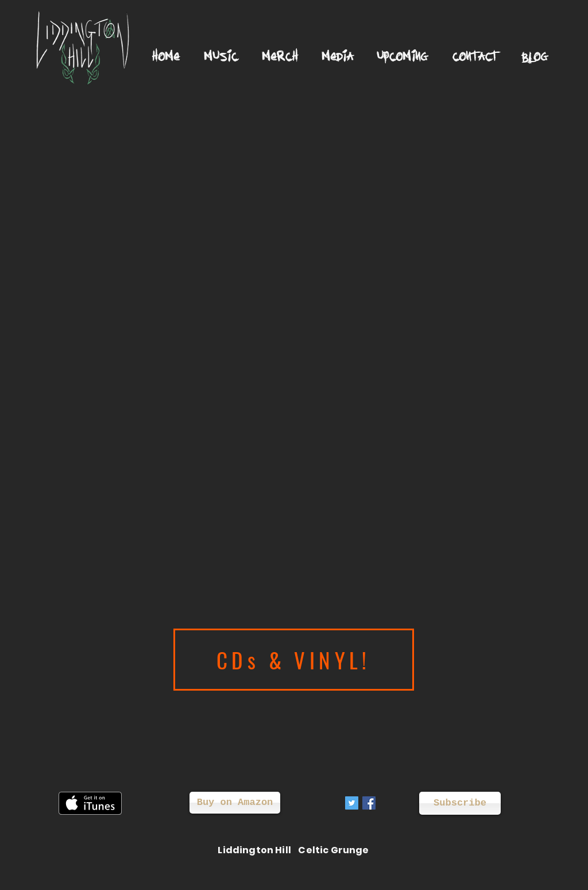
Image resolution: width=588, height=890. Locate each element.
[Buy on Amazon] (235, 803)
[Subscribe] (460, 803)
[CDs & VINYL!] (294, 660)
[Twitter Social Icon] (352, 803)
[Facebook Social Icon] (369, 803)
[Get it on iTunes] (90, 803)
